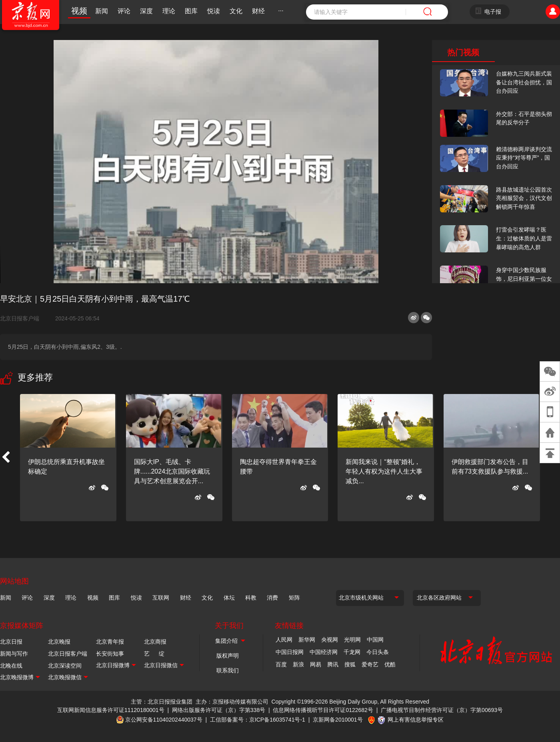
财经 (258, 11)
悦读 (214, 11)
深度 (146, 11)
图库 (191, 11)
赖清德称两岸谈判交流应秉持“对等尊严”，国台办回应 (524, 158)
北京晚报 (59, 642)
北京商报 (155, 642)
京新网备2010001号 (338, 720)
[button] (6, 458)
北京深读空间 (65, 666)
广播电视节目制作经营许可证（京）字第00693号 (442, 710)
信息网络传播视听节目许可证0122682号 (323, 710)
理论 (169, 11)
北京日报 (11, 642)
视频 (79, 11)
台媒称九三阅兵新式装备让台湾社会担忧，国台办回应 (524, 82)
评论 (124, 11)
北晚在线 (11, 666)
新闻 (102, 11)
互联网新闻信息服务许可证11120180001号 (111, 710)
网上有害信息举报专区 (416, 720)
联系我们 (228, 670)
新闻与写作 (14, 654)
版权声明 (228, 656)
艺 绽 (154, 654)
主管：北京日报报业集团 (162, 702)
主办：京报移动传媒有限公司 (232, 702)
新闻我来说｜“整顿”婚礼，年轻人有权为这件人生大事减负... (384, 471)
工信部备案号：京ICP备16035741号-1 (258, 720)
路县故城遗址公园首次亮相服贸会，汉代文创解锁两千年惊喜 (524, 198)
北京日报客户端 (20, 318)
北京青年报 (110, 642)
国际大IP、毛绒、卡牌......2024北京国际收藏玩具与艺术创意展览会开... (172, 471)
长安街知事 (110, 654)
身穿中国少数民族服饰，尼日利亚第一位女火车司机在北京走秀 (524, 279)
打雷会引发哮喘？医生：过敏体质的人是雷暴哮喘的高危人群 (524, 238)
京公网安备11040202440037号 (164, 720)
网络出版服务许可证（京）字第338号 (219, 710)
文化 (236, 11)
